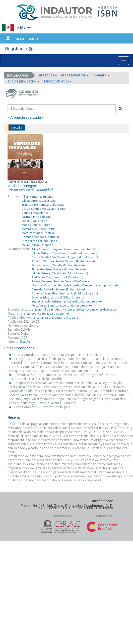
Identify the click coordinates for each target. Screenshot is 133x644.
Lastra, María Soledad (36, 217)
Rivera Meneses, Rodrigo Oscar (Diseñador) (60, 281)
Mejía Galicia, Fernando (37, 245)
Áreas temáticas (75, 75)
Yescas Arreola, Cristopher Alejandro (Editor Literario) (67, 302)
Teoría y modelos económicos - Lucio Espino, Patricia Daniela (57, 355)
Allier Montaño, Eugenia (38, 197)
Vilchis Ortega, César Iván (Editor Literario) (60, 273)
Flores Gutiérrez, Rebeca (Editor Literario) (59, 269)
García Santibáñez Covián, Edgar (44, 209)
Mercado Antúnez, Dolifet (39, 229)
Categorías (47, 75)
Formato (101, 75)
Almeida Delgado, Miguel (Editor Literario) (60, 289)
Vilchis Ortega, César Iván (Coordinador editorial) (64, 253)
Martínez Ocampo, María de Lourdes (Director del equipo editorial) (76, 285)
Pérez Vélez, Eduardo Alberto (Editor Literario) (62, 306)
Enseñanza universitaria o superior (56, 318)
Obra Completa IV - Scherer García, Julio (42, 407)
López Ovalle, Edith (34, 221)
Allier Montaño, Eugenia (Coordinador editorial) (63, 249)
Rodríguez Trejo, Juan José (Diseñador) (57, 277)
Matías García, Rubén (36, 225)
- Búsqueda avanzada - (25, 117)
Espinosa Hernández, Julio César (43, 205)
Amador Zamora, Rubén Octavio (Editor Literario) (65, 261)
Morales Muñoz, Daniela (38, 233)
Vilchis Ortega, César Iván (39, 201)
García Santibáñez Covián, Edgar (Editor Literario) (65, 257)
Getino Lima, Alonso (35, 213)
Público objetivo (58, 81)
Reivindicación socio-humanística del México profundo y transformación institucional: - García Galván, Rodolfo (63, 377)
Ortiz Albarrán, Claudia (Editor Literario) (58, 265)
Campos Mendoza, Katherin (40, 237)
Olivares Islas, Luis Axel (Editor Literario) (58, 297)
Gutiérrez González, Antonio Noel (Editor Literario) (65, 293)
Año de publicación (24, 81)
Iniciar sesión (26, 38)
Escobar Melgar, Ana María (39, 241)
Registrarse (16, 49)
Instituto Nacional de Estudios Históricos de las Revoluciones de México (69, 310)
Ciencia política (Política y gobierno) (45, 314)
